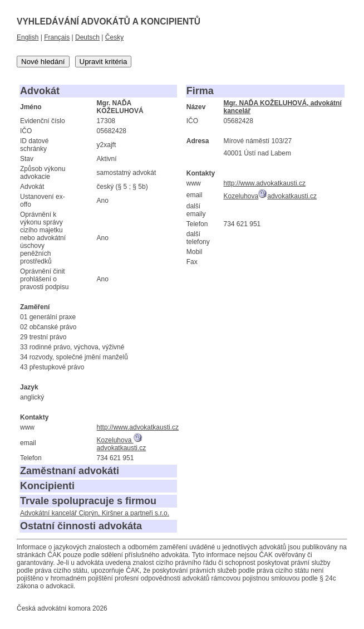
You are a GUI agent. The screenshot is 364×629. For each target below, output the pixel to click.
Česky (114, 37)
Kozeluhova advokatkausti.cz (122, 444)
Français (57, 37)
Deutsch (87, 37)
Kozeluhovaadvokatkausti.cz (270, 196)
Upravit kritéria (104, 62)
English (28, 37)
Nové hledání (43, 62)
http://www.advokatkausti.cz (138, 427)
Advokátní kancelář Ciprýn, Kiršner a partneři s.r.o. (95, 513)
